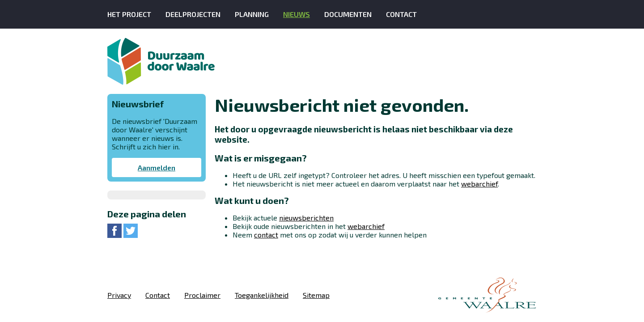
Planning (252, 14)
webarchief (479, 184)
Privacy (119, 295)
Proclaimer (202, 295)
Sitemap (316, 295)
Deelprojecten (193, 14)
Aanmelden (157, 167)
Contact (401, 14)
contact (266, 235)
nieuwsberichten (306, 218)
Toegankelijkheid (262, 295)
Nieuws (297, 14)
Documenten (348, 14)
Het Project (129, 14)
